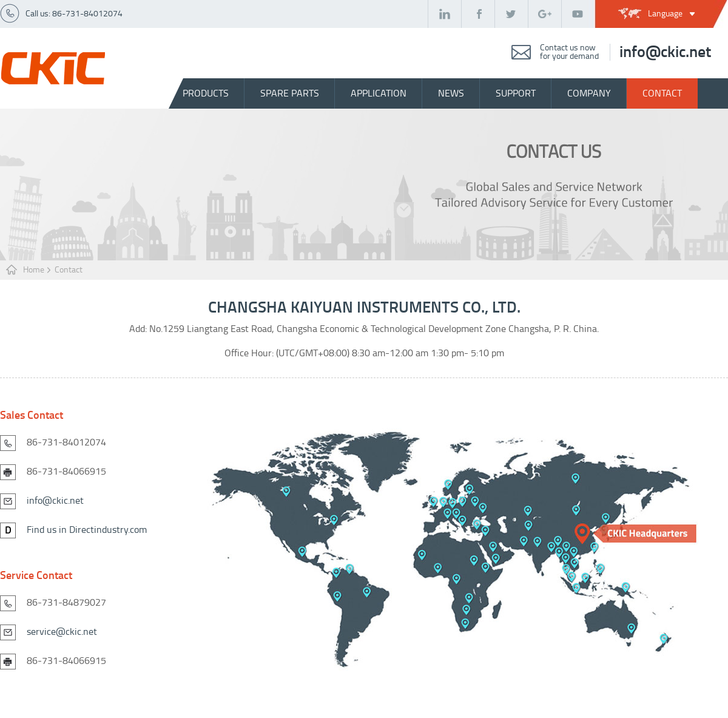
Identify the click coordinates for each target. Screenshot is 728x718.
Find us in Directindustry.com (87, 530)
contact (662, 93)
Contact (69, 270)
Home (34, 270)
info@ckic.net (665, 52)
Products (206, 93)
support (516, 93)
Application (379, 93)
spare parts (290, 93)
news (451, 93)
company (589, 93)
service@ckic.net (62, 632)
